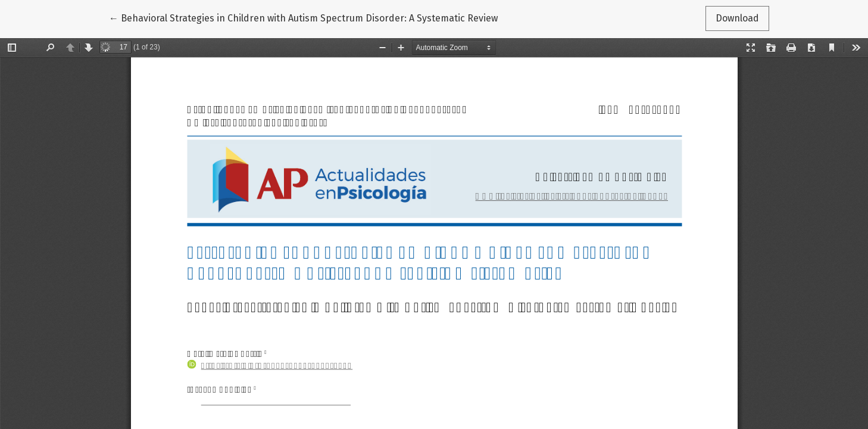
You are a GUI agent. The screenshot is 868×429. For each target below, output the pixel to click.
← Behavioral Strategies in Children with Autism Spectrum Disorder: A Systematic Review (303, 17)
